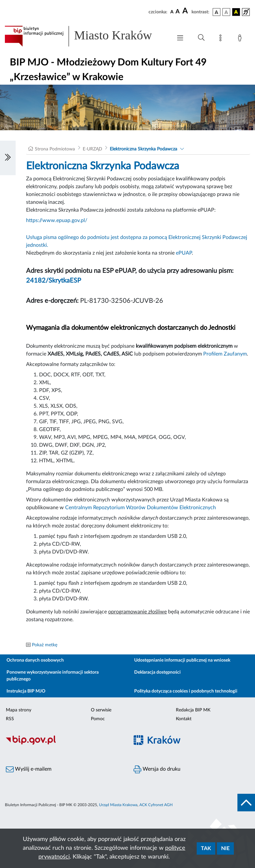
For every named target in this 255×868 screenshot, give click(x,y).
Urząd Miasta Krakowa (118, 805)
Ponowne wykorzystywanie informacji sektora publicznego (53, 676)
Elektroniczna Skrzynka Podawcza (143, 149)
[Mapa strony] (222, 39)
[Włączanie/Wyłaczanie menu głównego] (180, 39)
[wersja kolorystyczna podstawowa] (217, 12)
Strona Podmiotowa (55, 149)
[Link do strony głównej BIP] (85, 36)
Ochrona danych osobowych (35, 660)
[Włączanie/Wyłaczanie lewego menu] (8, 158)
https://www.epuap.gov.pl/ (57, 220)
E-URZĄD (92, 149)
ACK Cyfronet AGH (156, 805)
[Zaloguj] (241, 39)
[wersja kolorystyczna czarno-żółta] (236, 12)
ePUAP (184, 253)
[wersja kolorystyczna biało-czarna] (226, 12)
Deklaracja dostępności (157, 672)
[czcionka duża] (186, 11)
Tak (206, 848)
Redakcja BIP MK (193, 710)
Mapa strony (19, 710)
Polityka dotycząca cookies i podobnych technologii (186, 691)
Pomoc (98, 719)
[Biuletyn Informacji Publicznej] (64, 744)
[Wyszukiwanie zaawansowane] (201, 38)
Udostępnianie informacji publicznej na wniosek (182, 660)
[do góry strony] (246, 803)
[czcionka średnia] (178, 12)
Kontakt (184, 719)
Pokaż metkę (45, 645)
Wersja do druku (157, 769)
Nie (225, 848)
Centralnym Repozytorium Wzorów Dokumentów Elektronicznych (141, 508)
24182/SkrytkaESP (54, 281)
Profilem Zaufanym (225, 354)
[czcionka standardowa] (172, 12)
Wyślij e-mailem (29, 769)
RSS (10, 719)
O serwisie (101, 710)
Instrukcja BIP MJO (26, 691)
